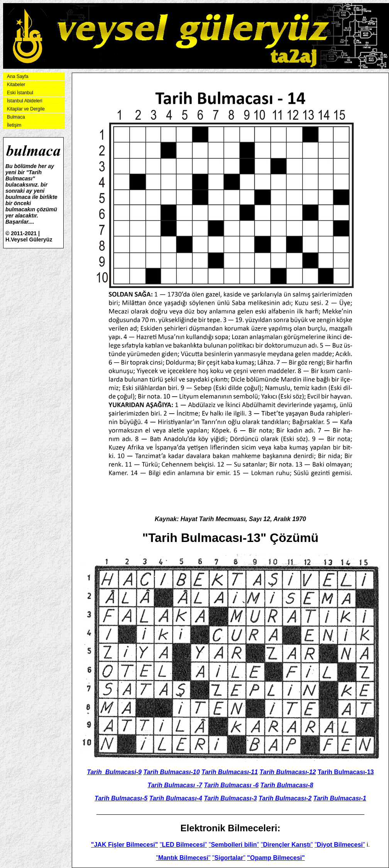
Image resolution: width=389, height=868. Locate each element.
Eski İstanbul (20, 93)
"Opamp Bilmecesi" (276, 858)
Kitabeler (16, 85)
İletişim (14, 125)
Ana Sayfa (18, 76)
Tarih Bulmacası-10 (171, 772)
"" (184, 845)
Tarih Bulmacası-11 (230, 772)
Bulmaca (16, 117)
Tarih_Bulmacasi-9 (114, 772)
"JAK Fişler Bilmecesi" (124, 845)
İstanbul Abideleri (25, 101)
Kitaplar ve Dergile (26, 109)
